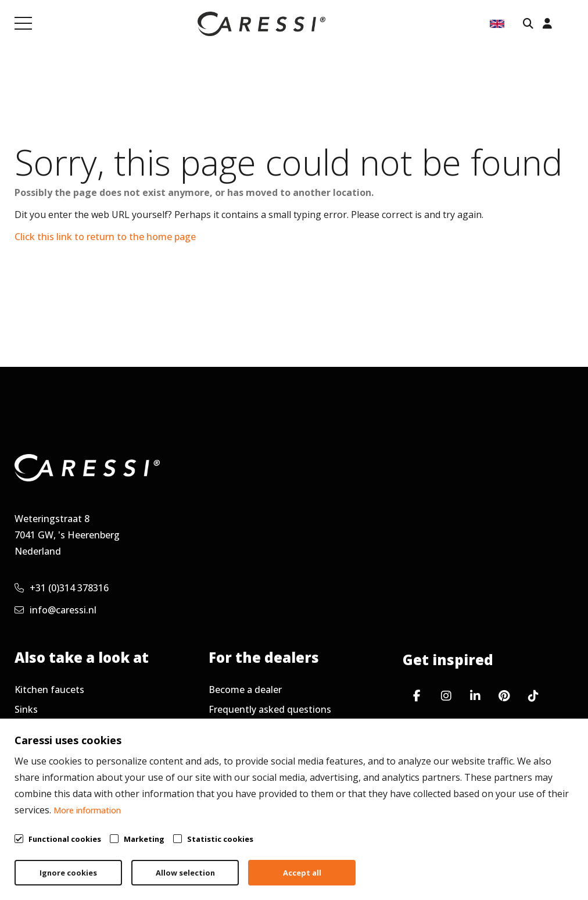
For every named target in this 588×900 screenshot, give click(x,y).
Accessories (40, 729)
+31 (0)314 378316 (62, 588)
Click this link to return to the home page (105, 237)
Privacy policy (429, 863)
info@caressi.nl (55, 610)
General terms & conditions (310, 863)
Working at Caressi (56, 749)
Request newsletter (252, 749)
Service (224, 729)
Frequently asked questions (270, 709)
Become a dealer (245, 690)
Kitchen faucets (49, 690)
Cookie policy (516, 863)
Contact (32, 769)
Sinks (26, 709)
